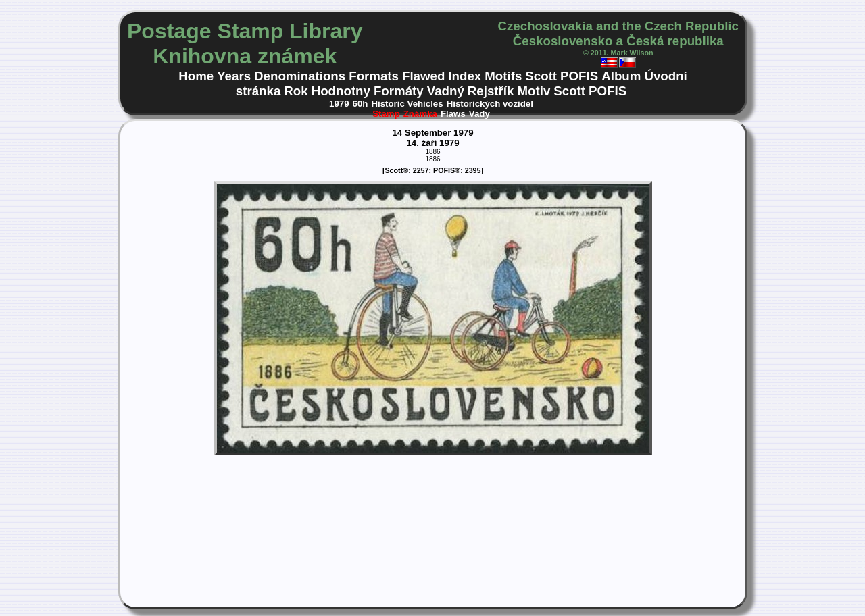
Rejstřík (491, 91)
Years (234, 76)
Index (465, 76)
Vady (479, 114)
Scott (541, 76)
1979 (339, 104)
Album (621, 76)
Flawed (423, 76)
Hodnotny (341, 91)
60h (361, 104)
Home (196, 76)
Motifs (503, 76)
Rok (296, 91)
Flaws (453, 114)
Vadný (446, 91)
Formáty (399, 91)
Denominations (300, 76)
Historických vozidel (490, 104)
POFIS (579, 76)
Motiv (534, 91)
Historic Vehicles (407, 104)
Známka (420, 114)
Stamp (386, 114)
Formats (374, 76)
